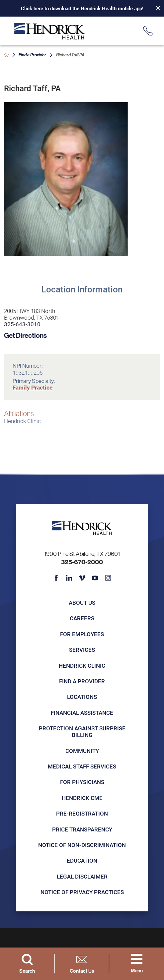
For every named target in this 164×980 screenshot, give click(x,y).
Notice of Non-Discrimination (82, 845)
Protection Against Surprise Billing (82, 732)
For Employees (82, 634)
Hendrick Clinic (82, 666)
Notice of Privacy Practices (82, 892)
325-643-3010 (22, 324)
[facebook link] (56, 578)
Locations (82, 697)
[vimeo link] (82, 578)
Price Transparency (82, 829)
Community (82, 751)
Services (82, 650)
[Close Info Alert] (155, 8)
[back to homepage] (6, 55)
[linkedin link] (69, 578)
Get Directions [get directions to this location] (25, 335)
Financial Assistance (82, 713)
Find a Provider (32, 55)
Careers (82, 618)
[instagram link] (108, 578)
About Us (82, 603)
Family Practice (33, 387)
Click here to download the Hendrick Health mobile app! (82, 8)
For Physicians (82, 782)
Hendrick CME (82, 798)
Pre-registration (82, 813)
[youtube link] (95, 578)
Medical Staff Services (82, 766)
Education (82, 860)
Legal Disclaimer (82, 876)
